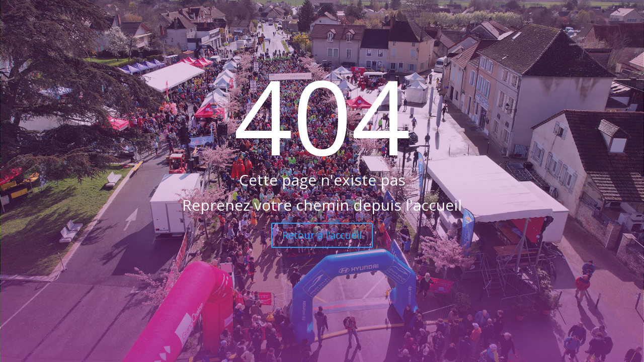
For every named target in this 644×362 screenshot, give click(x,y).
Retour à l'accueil (322, 235)
